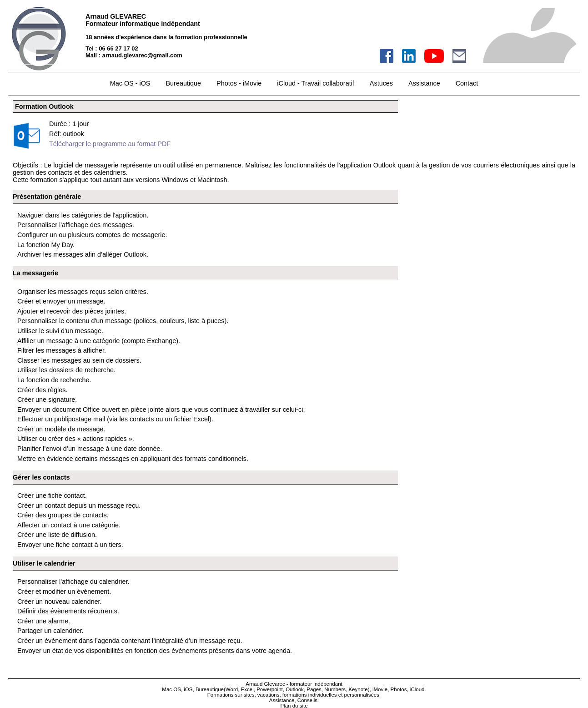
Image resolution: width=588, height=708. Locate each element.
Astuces (381, 83)
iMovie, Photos (390, 689)
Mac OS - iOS (130, 83)
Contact (467, 83)
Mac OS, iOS (177, 689)
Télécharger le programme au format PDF (110, 144)
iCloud (417, 689)
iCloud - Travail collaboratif (316, 83)
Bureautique (183, 83)
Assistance (424, 83)
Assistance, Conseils (293, 700)
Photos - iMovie (239, 83)
